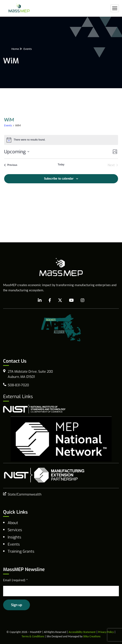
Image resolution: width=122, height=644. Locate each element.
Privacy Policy (106, 632)
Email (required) (15, 580)
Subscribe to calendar (59, 179)
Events (8, 125)
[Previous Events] (11, 165)
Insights (14, 537)
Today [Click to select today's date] (61, 165)
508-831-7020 (18, 385)
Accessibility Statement (82, 632)
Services (15, 530)
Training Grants (21, 551)
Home (15, 49)
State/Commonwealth (25, 494)
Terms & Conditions (33, 636)
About (13, 523)
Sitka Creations (92, 636)
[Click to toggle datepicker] (17, 152)
